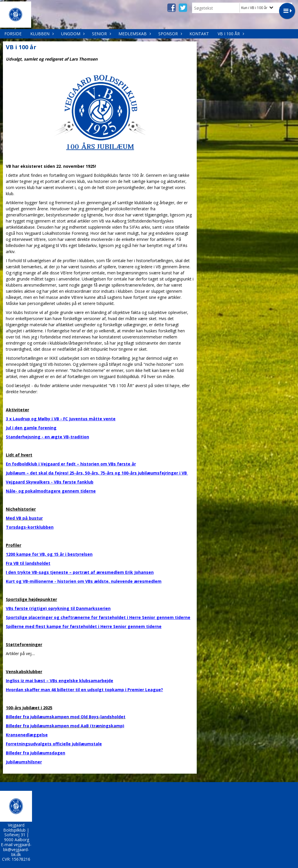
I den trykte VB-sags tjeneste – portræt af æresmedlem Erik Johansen (80, 572)
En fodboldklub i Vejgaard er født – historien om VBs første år (71, 464)
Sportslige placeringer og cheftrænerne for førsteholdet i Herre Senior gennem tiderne (98, 617)
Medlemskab (134, 34)
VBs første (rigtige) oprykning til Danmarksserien (58, 608)
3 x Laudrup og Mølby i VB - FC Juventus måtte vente (61, 419)
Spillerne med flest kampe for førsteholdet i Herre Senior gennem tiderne (84, 626)
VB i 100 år (230, 34)
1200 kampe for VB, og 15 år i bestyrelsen (49, 554)
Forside (13, 34)
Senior (101, 34)
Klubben (41, 34)
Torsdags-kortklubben (30, 527)
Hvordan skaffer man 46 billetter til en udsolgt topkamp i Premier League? (84, 690)
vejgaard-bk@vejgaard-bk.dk (17, 850)
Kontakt (199, 34)
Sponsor (170, 34)
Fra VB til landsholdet (28, 563)
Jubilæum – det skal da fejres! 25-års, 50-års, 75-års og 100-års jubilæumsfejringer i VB (97, 473)
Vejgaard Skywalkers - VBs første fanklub (50, 482)
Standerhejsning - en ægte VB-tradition (47, 437)
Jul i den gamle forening (31, 428)
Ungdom (72, 34)
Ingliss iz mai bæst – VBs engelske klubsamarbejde (60, 681)
